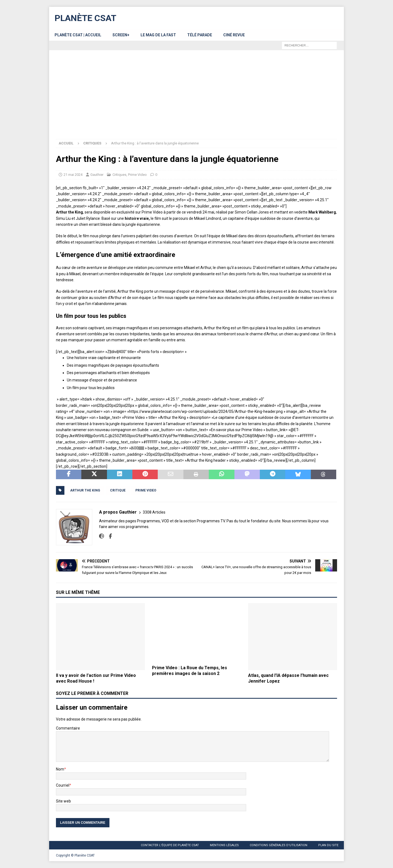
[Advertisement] (196, 98)
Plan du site (328, 845)
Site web (63, 801)
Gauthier (97, 175)
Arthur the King (85, 490)
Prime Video (137, 175)
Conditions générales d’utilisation (279, 845)
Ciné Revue (234, 35)
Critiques (119, 175)
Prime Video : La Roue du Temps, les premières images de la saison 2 (190, 671)
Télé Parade (200, 35)
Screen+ (121, 35)
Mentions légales (224, 845)
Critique (118, 490)
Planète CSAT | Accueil (78, 35)
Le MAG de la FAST (158, 35)
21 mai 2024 (73, 175)
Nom (60, 769)
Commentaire (68, 728)
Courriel (63, 785)
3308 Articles (154, 512)
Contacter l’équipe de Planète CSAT (170, 845)
